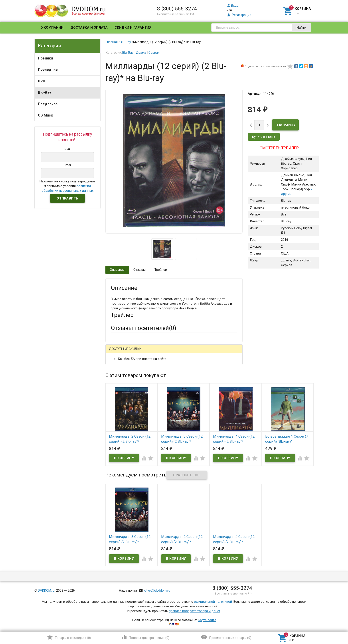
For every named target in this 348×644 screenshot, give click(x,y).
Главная (112, 42)
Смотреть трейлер (279, 148)
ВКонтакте (166, 352)
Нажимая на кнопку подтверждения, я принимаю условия (67, 186)
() (69, 637)
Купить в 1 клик (264, 137)
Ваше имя (118, 368)
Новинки (45, 58)
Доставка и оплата (89, 28)
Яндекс (194, 352)
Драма (141, 53)
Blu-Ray (44, 92)
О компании (52, 28)
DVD (42, 81)
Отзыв (116, 417)
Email (115, 380)
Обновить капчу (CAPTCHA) (167, 470)
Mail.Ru (139, 352)
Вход (233, 6)
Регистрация (239, 15)
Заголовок (119, 397)
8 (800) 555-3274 (177, 9)
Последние (48, 70)
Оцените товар (122, 409)
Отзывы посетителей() (143, 328)
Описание (117, 270)
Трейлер (161, 270)
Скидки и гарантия (133, 28)
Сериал (154, 53)
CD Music (46, 115)
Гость (117, 352)
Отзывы (139, 270)
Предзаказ (48, 104)
